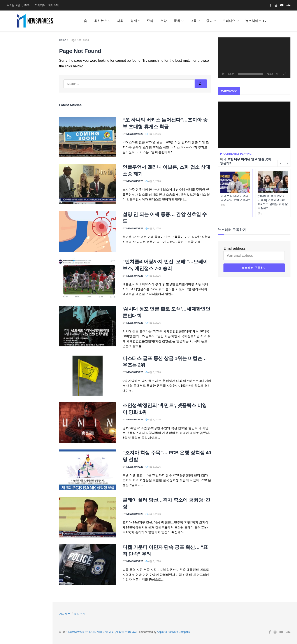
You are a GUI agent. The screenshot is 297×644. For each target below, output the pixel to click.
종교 (209, 21)
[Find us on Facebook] (5, 44)
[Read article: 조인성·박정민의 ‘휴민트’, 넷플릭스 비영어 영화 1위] (88, 423)
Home (63, 40)
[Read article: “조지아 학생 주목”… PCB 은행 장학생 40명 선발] (88, 470)
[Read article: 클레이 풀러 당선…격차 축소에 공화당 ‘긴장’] (88, 517)
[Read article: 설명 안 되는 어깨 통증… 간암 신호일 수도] (88, 232)
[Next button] (287, 163)
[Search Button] (44, 155)
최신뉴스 (101, 21)
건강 (163, 21)
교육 (193, 21)
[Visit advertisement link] (26, 73)
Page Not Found (79, 40)
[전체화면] (285, 74)
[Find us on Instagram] (13, 44)
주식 (150, 21)
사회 (120, 21)
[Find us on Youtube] (21, 44)
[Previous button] (281, 163)
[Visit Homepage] (39, 21)
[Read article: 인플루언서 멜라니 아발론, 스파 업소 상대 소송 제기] (88, 184)
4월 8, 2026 (153, 134)
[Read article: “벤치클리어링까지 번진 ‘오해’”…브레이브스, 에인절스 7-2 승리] (88, 279)
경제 (134, 21)
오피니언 (229, 21)
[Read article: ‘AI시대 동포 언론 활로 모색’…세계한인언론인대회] (88, 326)
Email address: (26, 121)
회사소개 (53, 5)
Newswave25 (135, 134)
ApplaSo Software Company (173, 632)
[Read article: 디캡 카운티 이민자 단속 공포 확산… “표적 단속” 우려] (88, 564)
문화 (177, 21)
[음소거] (277, 74)
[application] (254, 58)
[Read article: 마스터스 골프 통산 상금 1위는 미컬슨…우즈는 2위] (88, 376)
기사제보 (40, 5)
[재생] (223, 74)
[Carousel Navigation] (284, 163)
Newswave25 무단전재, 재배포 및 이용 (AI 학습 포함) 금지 (103, 632)
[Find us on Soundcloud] (29, 44)
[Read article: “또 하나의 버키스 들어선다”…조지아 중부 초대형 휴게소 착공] (88, 137)
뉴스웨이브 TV (256, 21)
